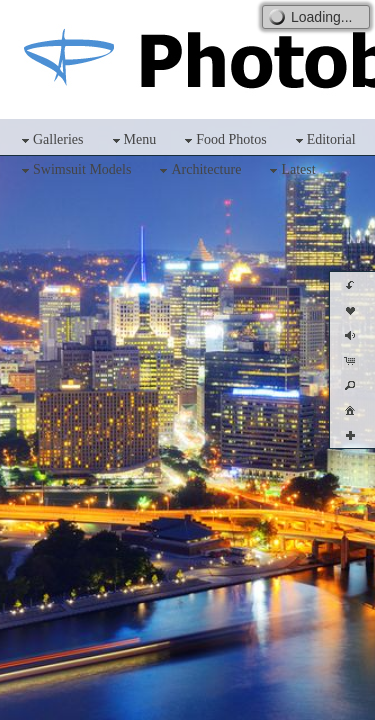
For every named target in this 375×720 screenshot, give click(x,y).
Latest (290, 170)
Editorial (323, 140)
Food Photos (223, 140)
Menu (132, 140)
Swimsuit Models (74, 170)
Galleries (50, 140)
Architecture (198, 170)
